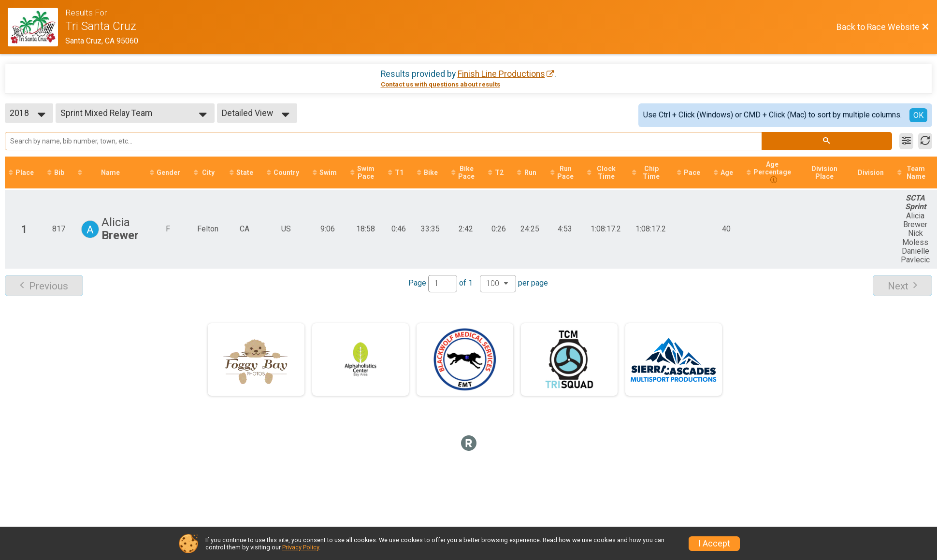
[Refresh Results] (925, 141)
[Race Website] (36, 27)
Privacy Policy (301, 547)
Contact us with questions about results (440, 84)
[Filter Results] (906, 141)
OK (918, 115)
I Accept (714, 544)
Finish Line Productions (501, 74)
